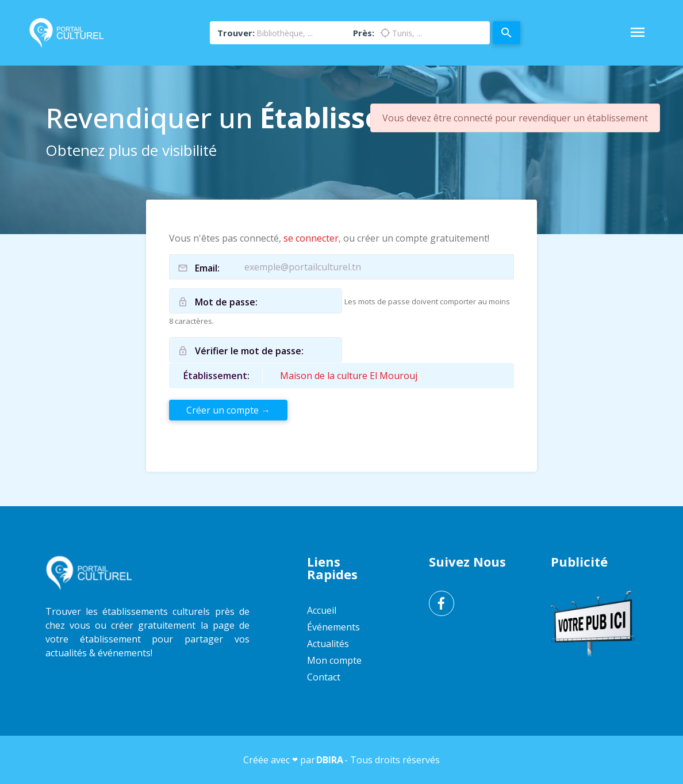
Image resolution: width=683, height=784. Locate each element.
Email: (207, 268)
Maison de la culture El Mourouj (349, 376)
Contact (324, 677)
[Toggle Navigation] (638, 33)
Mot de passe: (226, 302)
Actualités (328, 644)
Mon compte (334, 660)
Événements (333, 627)
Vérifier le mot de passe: (249, 351)
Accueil (322, 610)
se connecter (311, 238)
